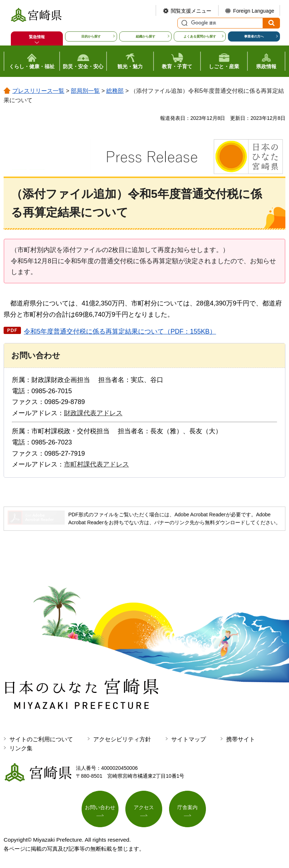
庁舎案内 (187, 808)
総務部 (115, 91)
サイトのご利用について (41, 739)
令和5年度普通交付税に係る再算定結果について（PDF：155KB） (120, 331)
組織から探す (146, 36)
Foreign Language (254, 11)
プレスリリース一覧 (38, 91)
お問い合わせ (100, 808)
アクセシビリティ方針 (122, 739)
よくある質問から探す (200, 36)
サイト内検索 (184, 23)
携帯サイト (241, 739)
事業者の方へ (254, 36)
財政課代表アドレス (93, 413)
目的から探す (91, 36)
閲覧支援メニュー (191, 11)
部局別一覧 (85, 91)
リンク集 (21, 748)
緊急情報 (37, 37)
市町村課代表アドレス (96, 464)
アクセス (144, 808)
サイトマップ (189, 739)
